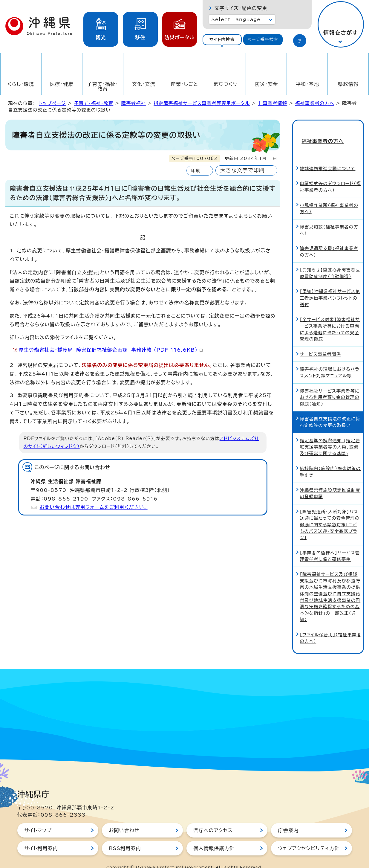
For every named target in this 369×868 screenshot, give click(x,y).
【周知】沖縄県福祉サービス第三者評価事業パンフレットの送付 (330, 287)
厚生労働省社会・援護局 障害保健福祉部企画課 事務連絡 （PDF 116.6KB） (111, 350)
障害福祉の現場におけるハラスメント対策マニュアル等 (330, 362)
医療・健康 (62, 84)
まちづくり (226, 84)
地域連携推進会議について (328, 158)
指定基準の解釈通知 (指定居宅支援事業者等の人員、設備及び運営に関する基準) (330, 436)
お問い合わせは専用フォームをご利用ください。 (94, 507)
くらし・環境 (21, 84)
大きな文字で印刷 (242, 170)
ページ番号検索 (263, 39)
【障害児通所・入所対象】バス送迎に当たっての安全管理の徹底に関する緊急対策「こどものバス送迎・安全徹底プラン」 (330, 514)
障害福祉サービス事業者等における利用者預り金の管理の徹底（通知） (330, 387)
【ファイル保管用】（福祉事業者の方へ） (331, 627)
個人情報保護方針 (214, 838)
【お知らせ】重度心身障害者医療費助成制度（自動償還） (330, 262)
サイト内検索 (222, 39)
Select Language (236, 19)
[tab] (222, 40)
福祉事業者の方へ (315, 103)
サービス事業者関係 (321, 343)
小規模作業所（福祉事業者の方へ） (329, 198)
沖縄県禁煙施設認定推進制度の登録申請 (330, 483)
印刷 (196, 171)
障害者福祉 (134, 103)
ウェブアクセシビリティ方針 (309, 838)
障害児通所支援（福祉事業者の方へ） (329, 241)
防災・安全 (267, 84)
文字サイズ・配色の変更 (241, 8)
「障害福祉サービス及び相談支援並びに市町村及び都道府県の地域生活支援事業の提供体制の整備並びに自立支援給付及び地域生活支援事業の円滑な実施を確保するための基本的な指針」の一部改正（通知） (330, 586)
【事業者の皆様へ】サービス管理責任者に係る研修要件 (330, 545)
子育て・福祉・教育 (103, 86)
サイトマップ (38, 820)
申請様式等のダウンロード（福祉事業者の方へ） (330, 176)
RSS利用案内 (125, 838)
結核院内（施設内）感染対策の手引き (330, 461)
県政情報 (348, 84)
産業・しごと (184, 84)
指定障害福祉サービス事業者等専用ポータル (202, 103)
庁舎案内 (288, 820)
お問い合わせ (124, 820)
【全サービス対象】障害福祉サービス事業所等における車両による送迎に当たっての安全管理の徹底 (330, 318)
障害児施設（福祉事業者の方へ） (329, 219)
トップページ (53, 103)
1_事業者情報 (273, 103)
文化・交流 (144, 84)
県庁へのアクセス (213, 820)
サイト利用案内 (41, 838)
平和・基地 (307, 84)
